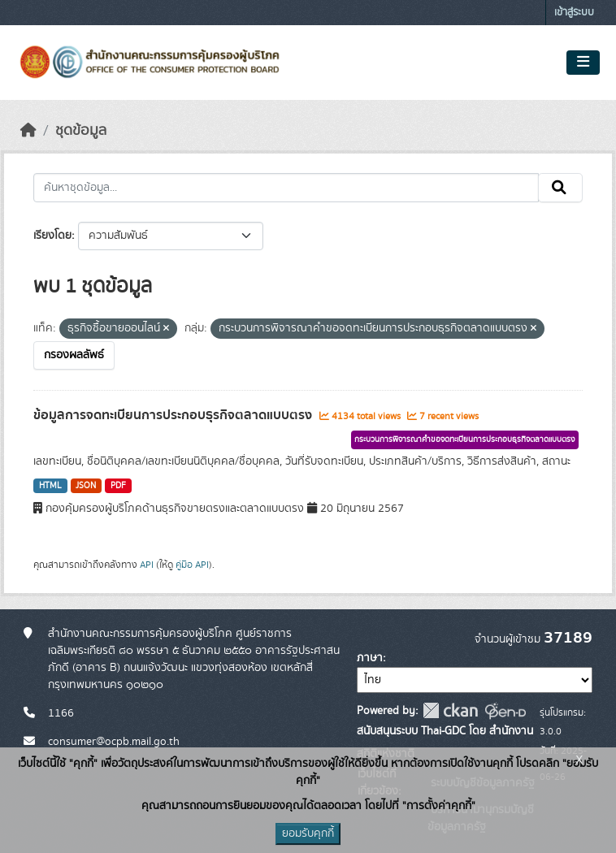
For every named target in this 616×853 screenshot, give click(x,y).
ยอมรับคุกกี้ (308, 834)
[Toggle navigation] (583, 63)
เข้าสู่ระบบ (574, 13)
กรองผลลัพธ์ (74, 355)
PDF (118, 486)
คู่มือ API (192, 565)
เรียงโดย (52, 236)
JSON (86, 486)
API (147, 565)
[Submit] (560, 188)
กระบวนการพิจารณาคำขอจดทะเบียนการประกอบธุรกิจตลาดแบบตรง (465, 439)
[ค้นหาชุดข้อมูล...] (286, 188)
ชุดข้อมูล (81, 131)
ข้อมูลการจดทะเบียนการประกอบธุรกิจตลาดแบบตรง (174, 415)
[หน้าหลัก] (28, 131)
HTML (50, 486)
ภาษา (370, 658)
